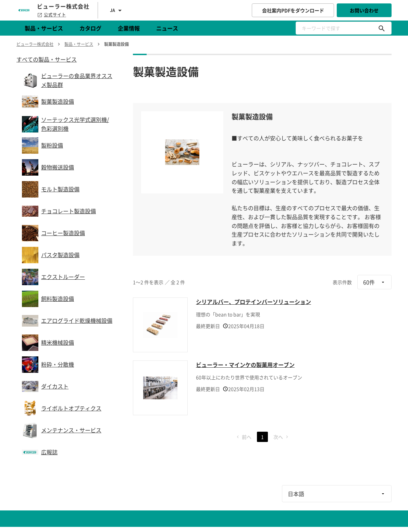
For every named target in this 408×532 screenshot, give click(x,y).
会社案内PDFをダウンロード (293, 10)
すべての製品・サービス (47, 59)
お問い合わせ (364, 10)
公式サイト (52, 15)
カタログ (90, 28)
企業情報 (129, 28)
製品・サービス (44, 28)
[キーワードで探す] (382, 28)
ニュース (167, 28)
